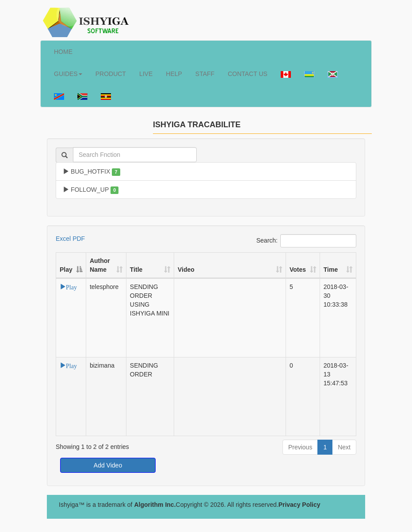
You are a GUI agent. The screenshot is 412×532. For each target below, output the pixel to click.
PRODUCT (111, 74)
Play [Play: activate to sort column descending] (66, 270)
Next (344, 447)
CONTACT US (248, 74)
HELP (174, 74)
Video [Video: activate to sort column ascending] (186, 270)
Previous (300, 447)
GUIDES (68, 74)
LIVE (146, 74)
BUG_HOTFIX (92, 172)
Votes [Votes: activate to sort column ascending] (298, 270)
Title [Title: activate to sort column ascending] (136, 270)
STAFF (205, 74)
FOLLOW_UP (91, 190)
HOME (63, 52)
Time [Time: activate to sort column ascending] (331, 270)
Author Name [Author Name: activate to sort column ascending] (100, 265)
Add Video (108, 465)
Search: (306, 241)
